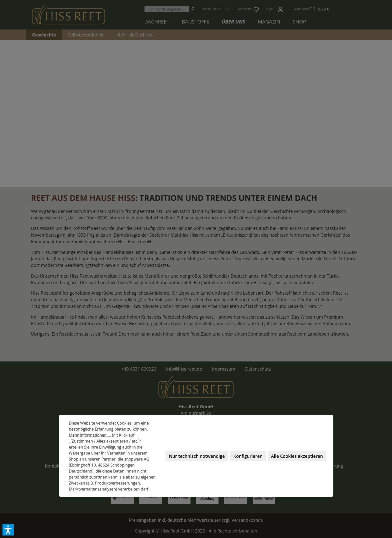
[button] (8, 530)
